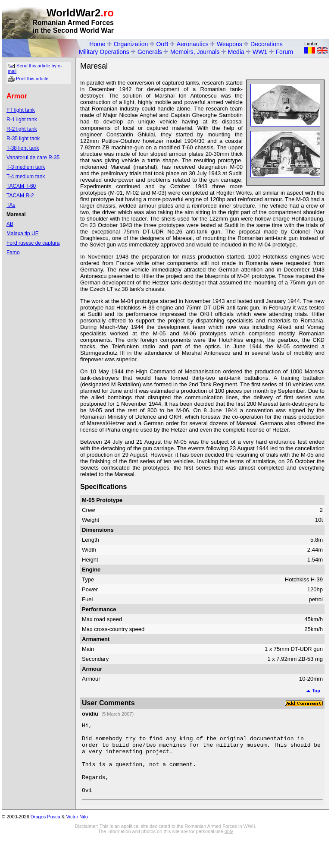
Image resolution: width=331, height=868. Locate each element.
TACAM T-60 (21, 186)
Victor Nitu (77, 831)
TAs (11, 205)
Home (97, 44)
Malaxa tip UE (23, 234)
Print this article (32, 79)
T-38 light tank (23, 148)
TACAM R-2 (20, 196)
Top (313, 691)
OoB (162, 44)
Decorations (267, 44)
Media (236, 52)
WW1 (260, 52)
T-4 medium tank (26, 177)
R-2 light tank (22, 129)
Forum (284, 52)
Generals (150, 52)
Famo (13, 253)
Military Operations (104, 52)
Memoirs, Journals (195, 52)
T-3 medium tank (26, 167)
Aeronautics (193, 44)
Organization (131, 44)
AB (10, 224)
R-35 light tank (23, 139)
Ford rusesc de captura (33, 243)
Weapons (230, 44)
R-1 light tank (22, 120)
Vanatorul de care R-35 (33, 158)
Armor (17, 96)
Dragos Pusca (45, 831)
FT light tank (21, 110)
